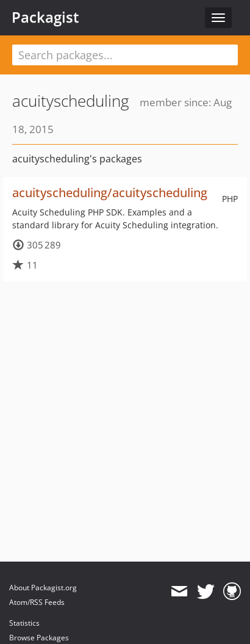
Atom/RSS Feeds (37, 602)
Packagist (45, 17)
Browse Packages (39, 638)
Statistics (24, 623)
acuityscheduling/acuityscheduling (110, 193)
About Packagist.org (43, 588)
